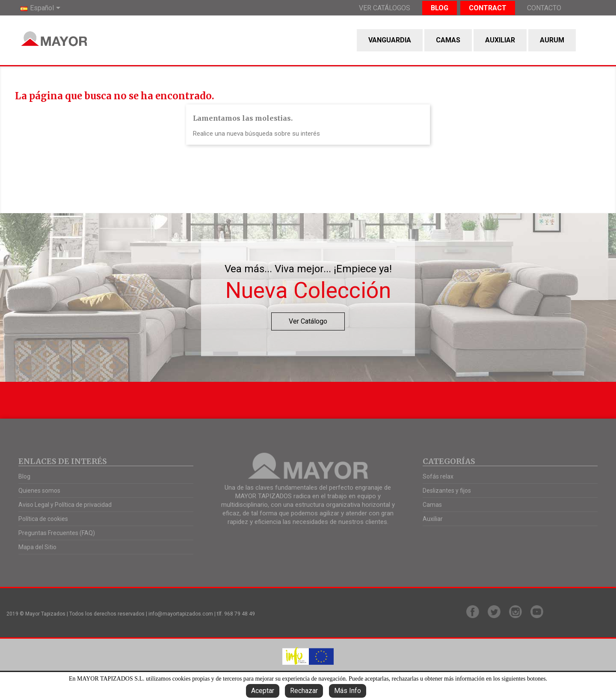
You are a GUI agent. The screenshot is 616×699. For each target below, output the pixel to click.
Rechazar (304, 691)
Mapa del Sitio (37, 547)
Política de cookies (43, 519)
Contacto (544, 8)
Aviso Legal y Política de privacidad (65, 505)
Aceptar (263, 691)
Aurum (552, 40)
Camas (448, 40)
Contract (488, 8)
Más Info (348, 691)
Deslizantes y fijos (447, 491)
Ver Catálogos (385, 8)
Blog (440, 8)
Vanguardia (390, 40)
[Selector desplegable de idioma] (42, 9)
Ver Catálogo (308, 321)
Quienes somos (39, 491)
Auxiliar (500, 40)
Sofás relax (438, 476)
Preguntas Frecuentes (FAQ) (57, 533)
